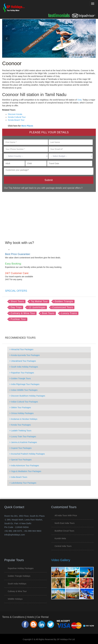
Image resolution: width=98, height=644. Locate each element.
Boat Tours (48, 313)
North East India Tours (65, 523)
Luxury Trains (69, 313)
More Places (27, 126)
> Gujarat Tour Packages (20, 448)
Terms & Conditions (13, 617)
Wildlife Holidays (15, 599)
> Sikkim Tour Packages (20, 407)
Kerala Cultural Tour (17, 117)
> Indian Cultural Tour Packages (24, 402)
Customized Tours (63, 307)
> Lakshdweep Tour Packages (23, 483)
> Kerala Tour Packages (20, 425)
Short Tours (17, 301)
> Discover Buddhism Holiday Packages (27, 396)
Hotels (30, 617)
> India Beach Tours (18, 477)
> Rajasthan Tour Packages (22, 373)
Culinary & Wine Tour (23, 313)
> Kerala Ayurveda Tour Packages (25, 355)
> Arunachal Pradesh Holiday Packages (27, 454)
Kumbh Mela (60, 538)
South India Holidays (17, 584)
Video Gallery (61, 560)
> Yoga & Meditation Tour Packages (25, 471)
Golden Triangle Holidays (19, 576)
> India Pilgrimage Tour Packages (24, 384)
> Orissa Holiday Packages (21, 413)
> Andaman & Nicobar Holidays (23, 419)
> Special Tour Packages (20, 460)
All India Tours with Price (66, 515)
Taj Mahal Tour (39, 301)
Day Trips (16, 307)
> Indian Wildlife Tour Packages (23, 390)
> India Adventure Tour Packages (24, 466)
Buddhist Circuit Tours (64, 531)
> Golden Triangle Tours (20, 378)
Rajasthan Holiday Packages (21, 568)
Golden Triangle (64, 301)
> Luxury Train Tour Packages (23, 437)
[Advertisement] (48, 214)
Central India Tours (63, 546)
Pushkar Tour (18, 319)
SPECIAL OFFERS (16, 291)
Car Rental (42, 617)
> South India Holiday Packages (24, 367)
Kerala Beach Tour (16, 120)
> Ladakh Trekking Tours (20, 431)
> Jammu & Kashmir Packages (23, 442)
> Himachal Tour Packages (21, 349)
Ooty (80, 100)
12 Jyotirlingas (37, 307)
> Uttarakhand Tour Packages (23, 361)
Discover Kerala (15, 114)
